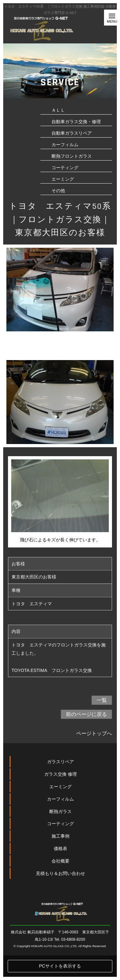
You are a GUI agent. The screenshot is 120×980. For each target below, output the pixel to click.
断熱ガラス (60, 836)
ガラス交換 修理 (60, 799)
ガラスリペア (60, 786)
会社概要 (60, 885)
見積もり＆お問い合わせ (60, 898)
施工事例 (60, 861)
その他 (58, 191)
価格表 (60, 873)
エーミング (63, 179)
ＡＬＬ (58, 110)
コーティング (65, 168)
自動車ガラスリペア (72, 133)
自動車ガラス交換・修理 (76, 122)
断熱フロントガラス (72, 156)
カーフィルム (65, 145)
